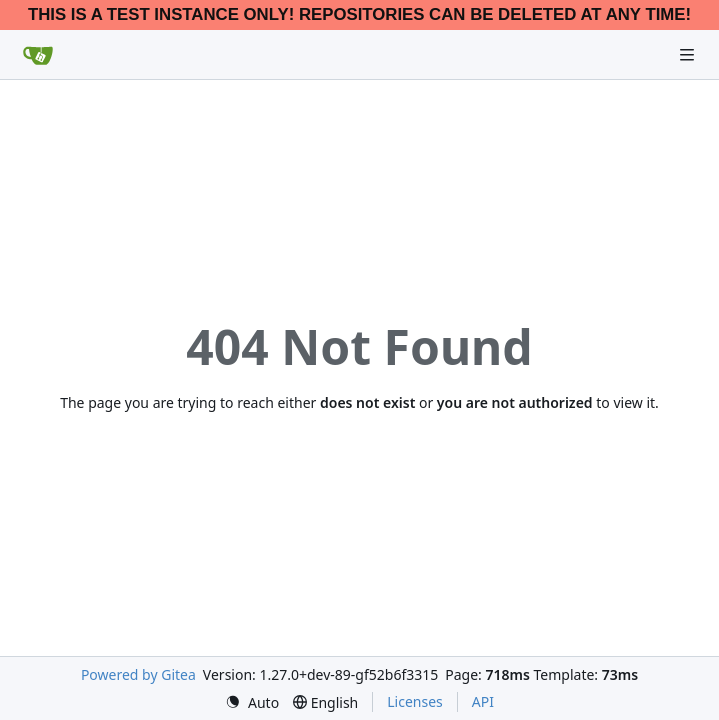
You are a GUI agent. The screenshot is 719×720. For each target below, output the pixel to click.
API (483, 701)
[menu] (252, 702)
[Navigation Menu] (689, 54)
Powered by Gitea (138, 674)
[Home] (38, 55)
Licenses (415, 701)
